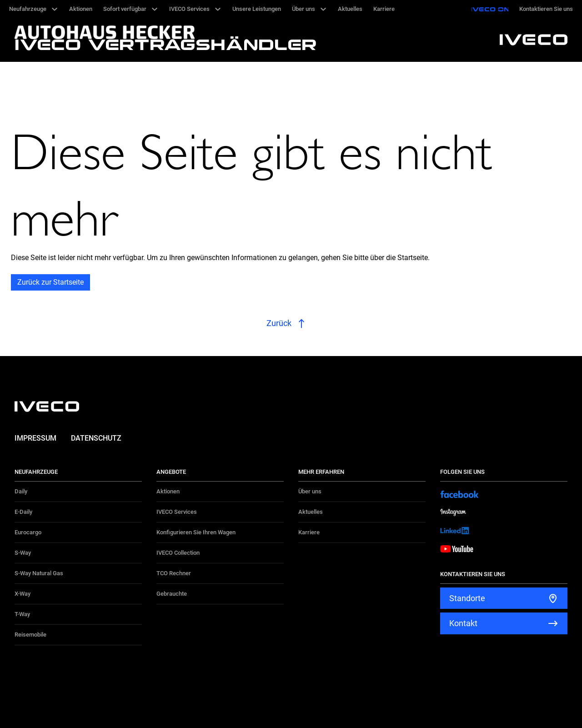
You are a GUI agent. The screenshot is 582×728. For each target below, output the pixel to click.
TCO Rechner (174, 573)
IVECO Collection (178, 553)
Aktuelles (311, 512)
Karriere (309, 532)
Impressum (35, 438)
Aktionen (168, 491)
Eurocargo (28, 532)
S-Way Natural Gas (39, 573)
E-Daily (23, 512)
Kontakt (463, 623)
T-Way (22, 614)
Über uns (310, 491)
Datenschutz (96, 438)
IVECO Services (177, 512)
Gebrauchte (172, 594)
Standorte (467, 598)
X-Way (23, 594)
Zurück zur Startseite (50, 282)
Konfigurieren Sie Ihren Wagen (196, 532)
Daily (21, 491)
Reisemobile (30, 635)
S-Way (23, 553)
